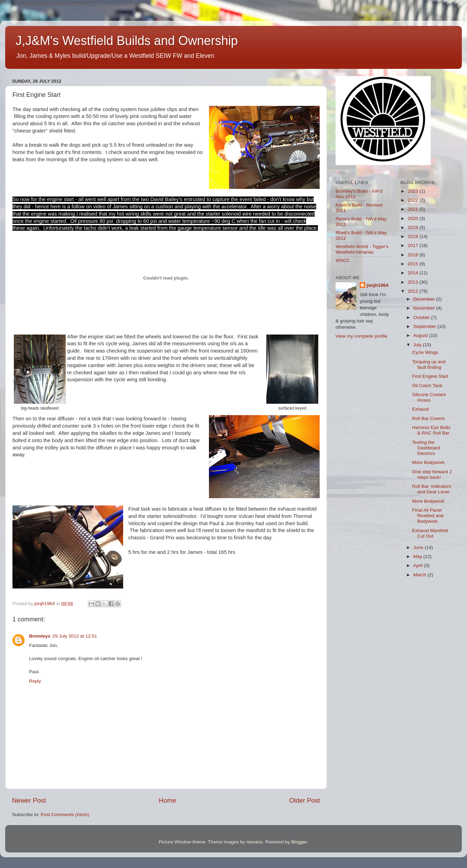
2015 (413, 264)
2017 (413, 245)
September (425, 326)
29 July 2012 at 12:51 (75, 636)
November (425, 308)
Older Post (305, 800)
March (420, 575)
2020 (413, 218)
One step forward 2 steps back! (432, 474)
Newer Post (29, 800)
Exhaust (420, 409)
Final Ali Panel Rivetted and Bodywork (428, 516)
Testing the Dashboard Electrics (426, 448)
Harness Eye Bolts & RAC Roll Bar (431, 430)
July (418, 345)
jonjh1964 (377, 285)
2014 (413, 273)
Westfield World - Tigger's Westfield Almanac (362, 249)
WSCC (343, 260)
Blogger (299, 842)
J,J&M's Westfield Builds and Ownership (127, 41)
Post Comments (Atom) (65, 815)
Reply (35, 681)
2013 (413, 282)
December (425, 299)
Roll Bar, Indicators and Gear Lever (432, 489)
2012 (413, 291)
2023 (413, 191)
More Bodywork (428, 462)
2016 (413, 255)
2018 (413, 236)
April (419, 565)
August (421, 335)
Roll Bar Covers (428, 418)
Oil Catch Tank (427, 386)
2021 (413, 209)
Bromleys (40, 636)
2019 (413, 227)
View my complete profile (361, 336)
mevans (254, 842)
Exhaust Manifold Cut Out (430, 533)
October (422, 317)
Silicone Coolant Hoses (429, 397)
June (419, 547)
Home (167, 800)
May (418, 556)
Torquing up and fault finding (429, 364)
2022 (413, 200)
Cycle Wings (425, 352)
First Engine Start (430, 376)
